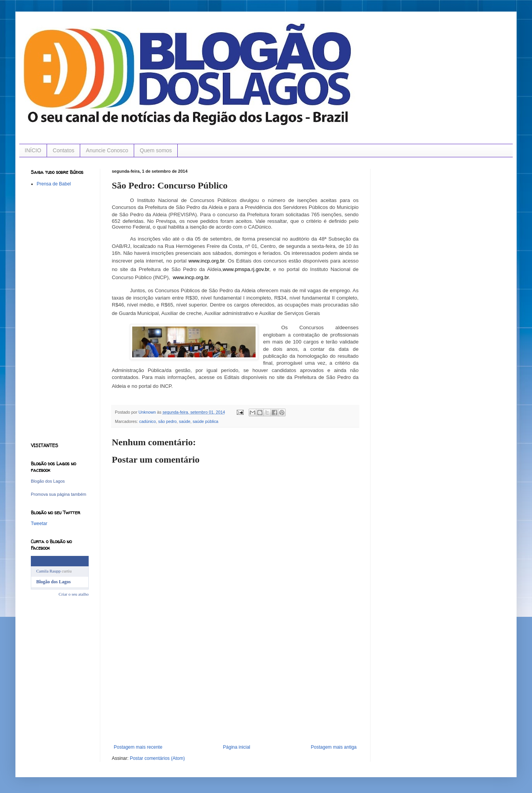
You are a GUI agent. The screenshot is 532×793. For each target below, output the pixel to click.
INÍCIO (33, 150)
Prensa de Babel (54, 184)
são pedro (167, 421)
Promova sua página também (59, 494)
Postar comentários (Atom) (157, 758)
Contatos (64, 150)
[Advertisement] (235, 687)
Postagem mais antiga (334, 747)
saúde (184, 421)
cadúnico (147, 421)
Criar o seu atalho (74, 594)
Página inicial (237, 747)
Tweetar (39, 524)
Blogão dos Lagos (48, 481)
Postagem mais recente (138, 747)
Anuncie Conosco (107, 150)
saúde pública (206, 421)
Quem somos (156, 150)
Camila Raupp (48, 571)
